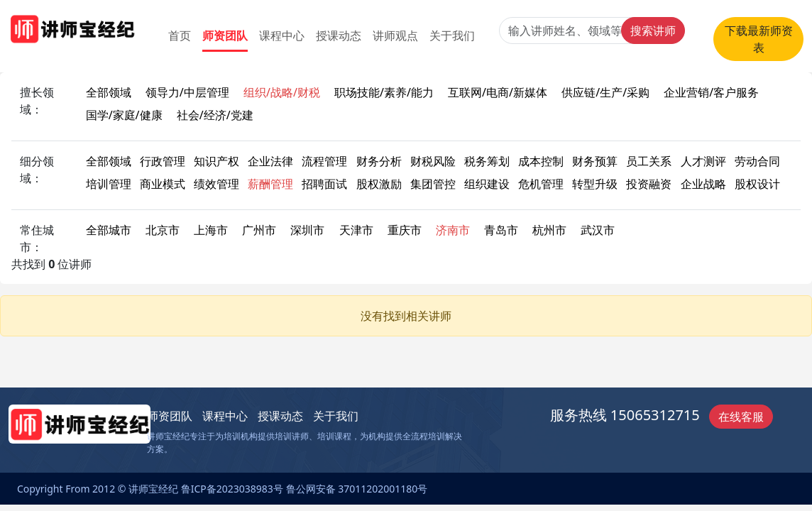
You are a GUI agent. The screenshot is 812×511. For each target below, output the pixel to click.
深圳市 (307, 230)
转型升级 (595, 184)
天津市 (356, 230)
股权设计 (757, 184)
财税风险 (433, 161)
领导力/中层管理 (187, 92)
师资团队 (225, 35)
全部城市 (109, 230)
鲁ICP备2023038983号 (232, 489)
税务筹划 (487, 161)
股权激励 (379, 184)
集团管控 (433, 184)
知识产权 (216, 161)
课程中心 (282, 35)
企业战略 (703, 184)
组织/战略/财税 (282, 92)
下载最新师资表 (759, 39)
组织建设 (487, 184)
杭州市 (549, 230)
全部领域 (109, 92)
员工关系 (649, 161)
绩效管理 (216, 184)
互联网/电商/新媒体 (498, 92)
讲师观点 (395, 35)
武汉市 (598, 230)
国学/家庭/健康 (124, 115)
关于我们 (452, 35)
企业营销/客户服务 (711, 92)
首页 (180, 35)
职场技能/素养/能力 (384, 92)
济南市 (453, 230)
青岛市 (501, 230)
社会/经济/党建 (215, 115)
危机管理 (541, 184)
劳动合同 (757, 161)
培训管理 (109, 184)
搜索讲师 (653, 31)
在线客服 (741, 417)
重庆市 (405, 230)
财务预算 (595, 161)
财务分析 (379, 161)
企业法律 (270, 161)
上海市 (211, 230)
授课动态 (339, 35)
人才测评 (703, 161)
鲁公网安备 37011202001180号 (357, 489)
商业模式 (163, 184)
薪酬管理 (270, 184)
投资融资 (649, 184)
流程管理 (324, 161)
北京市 (163, 230)
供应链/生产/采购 (605, 92)
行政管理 (163, 161)
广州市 (259, 230)
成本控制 (541, 161)
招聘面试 (324, 184)
